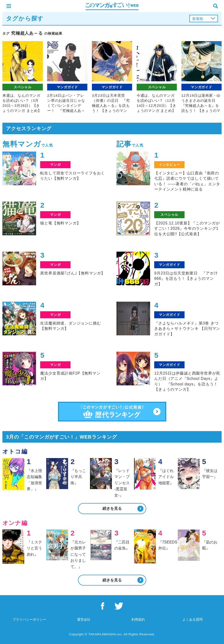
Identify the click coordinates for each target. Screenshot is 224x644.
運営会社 (84, 619)
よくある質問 (192, 619)
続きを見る (112, 508)
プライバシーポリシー (29, 619)
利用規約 (138, 619)
